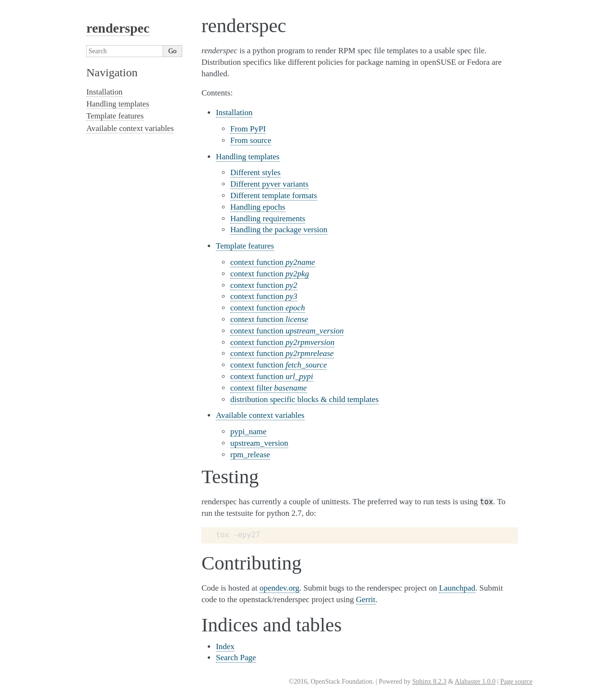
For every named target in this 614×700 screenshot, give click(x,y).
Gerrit (366, 599)
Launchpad (457, 588)
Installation (234, 113)
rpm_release (250, 455)
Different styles (255, 172)
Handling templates (248, 157)
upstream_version (259, 443)
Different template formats (274, 196)
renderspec (118, 28)
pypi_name (248, 432)
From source (251, 140)
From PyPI (248, 129)
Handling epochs (258, 207)
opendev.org (279, 588)
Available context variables (260, 415)
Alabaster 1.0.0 (475, 682)
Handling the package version (279, 230)
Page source (516, 682)
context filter (269, 388)
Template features (245, 246)
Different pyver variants (269, 184)
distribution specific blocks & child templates (304, 399)
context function (273, 262)
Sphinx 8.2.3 (429, 682)
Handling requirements (268, 219)
